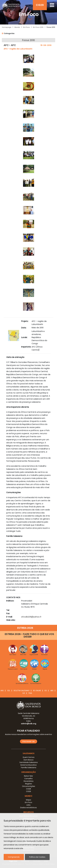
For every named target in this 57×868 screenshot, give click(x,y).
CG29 (40, 5)
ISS (46, 691)
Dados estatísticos (28, 808)
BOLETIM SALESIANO (22, 691)
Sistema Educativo (28, 765)
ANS (2, 691)
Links (28, 805)
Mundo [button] (28, 796)
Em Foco (26, 27)
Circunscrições (29, 786)
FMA (30, 693)
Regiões (29, 784)
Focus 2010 (51, 27)
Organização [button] (28, 772)
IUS (24, 693)
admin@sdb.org (29, 724)
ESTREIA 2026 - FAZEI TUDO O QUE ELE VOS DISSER (29, 635)
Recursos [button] (29, 812)
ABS (52, 691)
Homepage (7, 27)
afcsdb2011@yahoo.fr (31, 617)
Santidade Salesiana (29, 762)
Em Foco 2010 (38, 27)
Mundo (17, 27)
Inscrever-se (29, 741)
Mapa (28, 800)
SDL (9, 691)
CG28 (28, 789)
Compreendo (14, 857)
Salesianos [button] (29, 753)
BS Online (37, 691)
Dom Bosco (29, 760)
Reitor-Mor (28, 776)
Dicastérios (29, 781)
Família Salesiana (29, 768)
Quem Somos (29, 757)
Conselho (28, 779)
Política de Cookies (37, 857)
